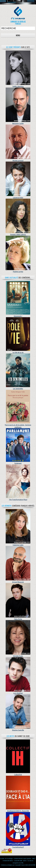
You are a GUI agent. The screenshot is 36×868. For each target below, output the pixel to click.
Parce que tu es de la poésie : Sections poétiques (18, 425)
